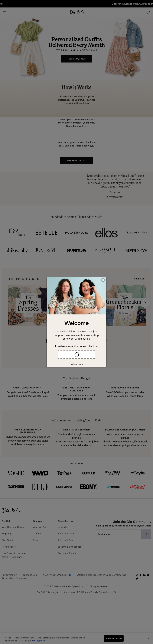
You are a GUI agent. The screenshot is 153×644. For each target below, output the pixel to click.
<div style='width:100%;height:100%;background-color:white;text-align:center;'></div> (76, 322)
